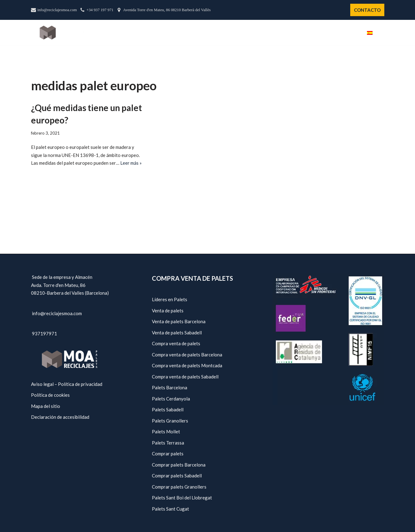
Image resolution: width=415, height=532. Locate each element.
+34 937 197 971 (100, 10)
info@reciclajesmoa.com (57, 10)
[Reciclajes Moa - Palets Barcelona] (62, 32)
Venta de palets (168, 311)
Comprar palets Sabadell (177, 476)
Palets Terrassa (168, 443)
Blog (350, 33)
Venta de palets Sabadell (177, 333)
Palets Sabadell (168, 409)
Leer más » (131, 163)
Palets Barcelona (170, 387)
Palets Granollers (170, 421)
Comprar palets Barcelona (179, 465)
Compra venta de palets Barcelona (187, 355)
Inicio (195, 33)
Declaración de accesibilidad (60, 417)
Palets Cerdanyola (171, 399)
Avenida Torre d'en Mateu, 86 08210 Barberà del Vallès (167, 10)
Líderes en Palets (170, 299)
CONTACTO (367, 10)
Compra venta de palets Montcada (187, 365)
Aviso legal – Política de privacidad (67, 384)
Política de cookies (50, 395)
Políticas (323, 33)
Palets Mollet (166, 431)
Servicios (291, 33)
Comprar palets (168, 454)
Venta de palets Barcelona (179, 321)
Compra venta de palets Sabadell (185, 377)
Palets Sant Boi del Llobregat (182, 498)
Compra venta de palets (176, 343)
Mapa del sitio (46, 406)
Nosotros (223, 33)
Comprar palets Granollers (179, 487)
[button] (382, 32)
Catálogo (258, 33)
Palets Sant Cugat (170, 509)
